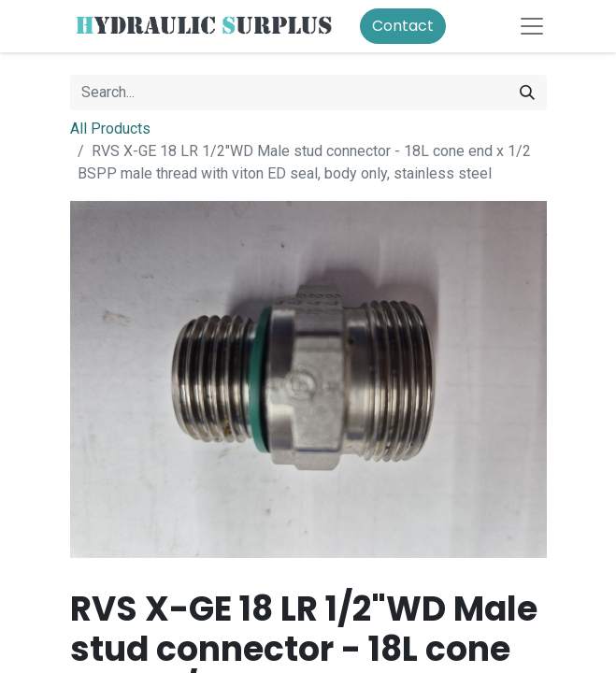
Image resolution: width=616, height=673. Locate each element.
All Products (110, 129)
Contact (403, 26)
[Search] (527, 93)
